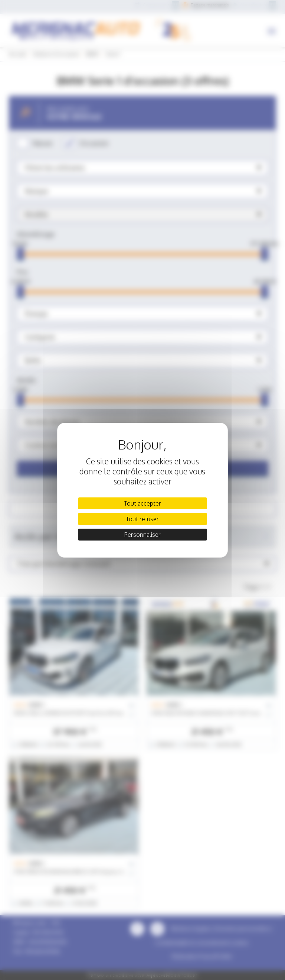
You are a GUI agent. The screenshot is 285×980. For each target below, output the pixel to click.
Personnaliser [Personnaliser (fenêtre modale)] (142, 535)
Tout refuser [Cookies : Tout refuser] (142, 519)
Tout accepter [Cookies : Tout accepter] (142, 503)
